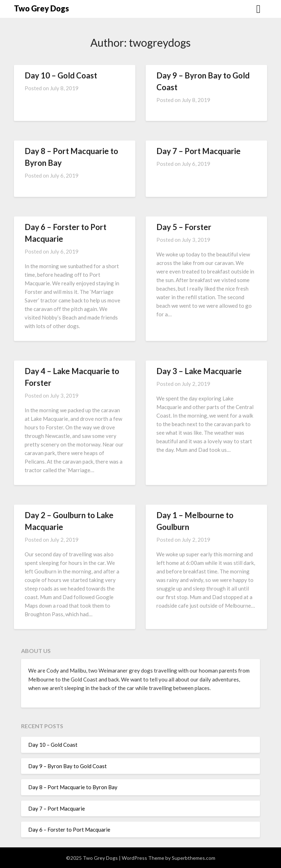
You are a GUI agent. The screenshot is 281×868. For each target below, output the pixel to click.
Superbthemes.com (194, 858)
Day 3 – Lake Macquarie (199, 371)
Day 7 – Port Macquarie (199, 151)
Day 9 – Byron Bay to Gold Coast (67, 766)
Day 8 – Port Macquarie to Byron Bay (73, 787)
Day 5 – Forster (184, 227)
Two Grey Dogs (41, 8)
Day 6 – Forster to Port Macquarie (69, 829)
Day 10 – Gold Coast (61, 75)
